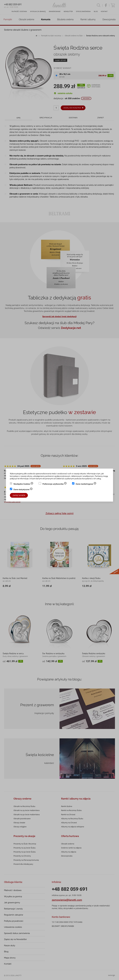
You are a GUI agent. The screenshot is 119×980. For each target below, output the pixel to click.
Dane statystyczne (23, 490)
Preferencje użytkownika (55, 484)
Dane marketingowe (86, 484)
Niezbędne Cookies (23, 484)
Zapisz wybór (19, 495)
